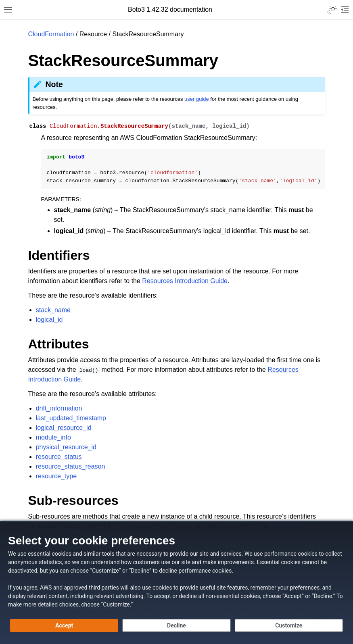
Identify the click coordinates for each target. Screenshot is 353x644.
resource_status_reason (71, 466)
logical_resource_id (64, 428)
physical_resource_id (66, 447)
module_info (53, 437)
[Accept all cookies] (64, 625)
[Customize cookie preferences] (289, 625)
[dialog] (176, 583)
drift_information (59, 408)
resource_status (59, 457)
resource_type (56, 476)
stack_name (53, 310)
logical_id (49, 320)
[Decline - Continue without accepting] (176, 625)
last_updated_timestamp (71, 418)
